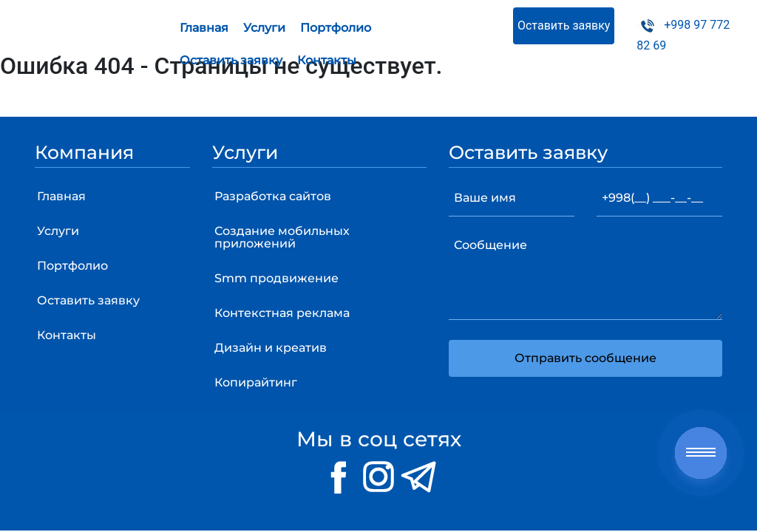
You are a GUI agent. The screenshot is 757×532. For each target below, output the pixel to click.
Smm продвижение (276, 278)
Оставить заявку (231, 60)
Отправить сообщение (585, 358)
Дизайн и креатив (271, 348)
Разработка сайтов (273, 196)
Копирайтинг (256, 382)
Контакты (327, 60)
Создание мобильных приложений (282, 237)
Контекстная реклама (282, 313)
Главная (204, 28)
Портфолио (336, 28)
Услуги (264, 28)
